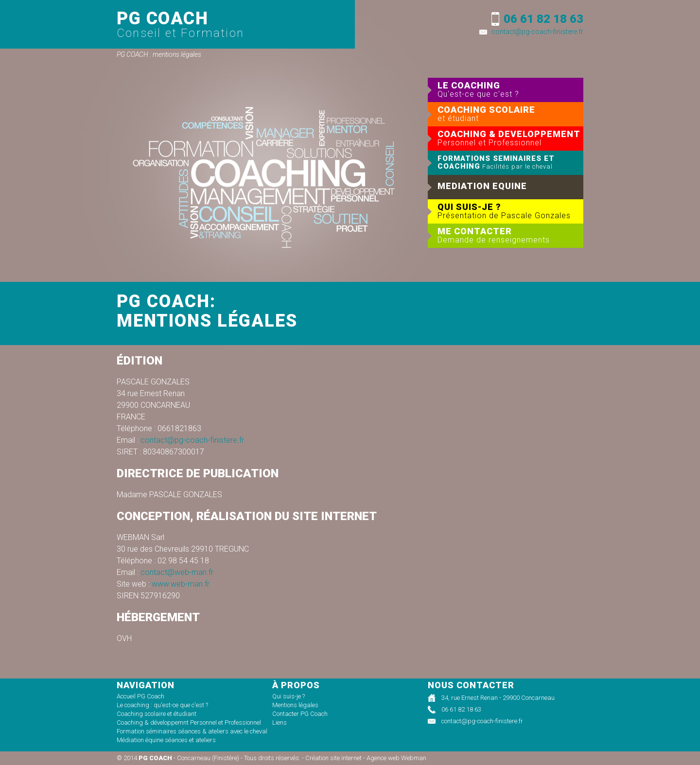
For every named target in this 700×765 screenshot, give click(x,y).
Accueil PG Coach (140, 696)
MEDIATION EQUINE (482, 186)
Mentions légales (295, 705)
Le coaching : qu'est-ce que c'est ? (162, 705)
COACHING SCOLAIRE (510, 114)
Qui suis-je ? (289, 696)
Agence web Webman (396, 758)
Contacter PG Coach (300, 714)
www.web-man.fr (181, 584)
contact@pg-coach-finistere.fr (537, 32)
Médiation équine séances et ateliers (166, 740)
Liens (280, 722)
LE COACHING (510, 89)
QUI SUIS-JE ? (510, 211)
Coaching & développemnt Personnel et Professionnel (189, 722)
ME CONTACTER (510, 235)
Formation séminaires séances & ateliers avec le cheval (192, 731)
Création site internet (333, 758)
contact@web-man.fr (177, 572)
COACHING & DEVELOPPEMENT (510, 138)
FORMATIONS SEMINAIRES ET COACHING (496, 162)
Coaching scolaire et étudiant (157, 714)
